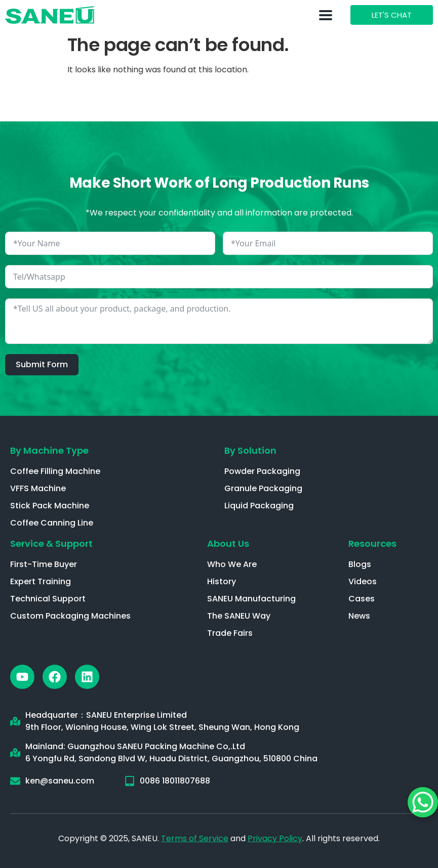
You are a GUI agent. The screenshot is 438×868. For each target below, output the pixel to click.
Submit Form (42, 364)
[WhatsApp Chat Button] (423, 802)
